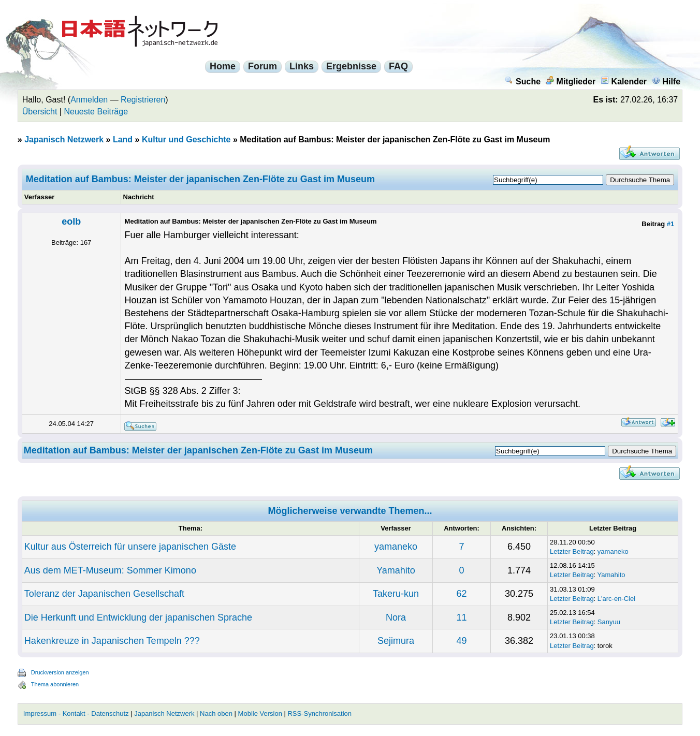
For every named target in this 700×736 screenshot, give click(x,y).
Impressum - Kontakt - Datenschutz (76, 713)
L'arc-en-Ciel (616, 599)
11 (461, 617)
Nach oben (216, 713)
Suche (523, 82)
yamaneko (396, 547)
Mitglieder (571, 82)
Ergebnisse (351, 66)
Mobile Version (260, 713)
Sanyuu (609, 622)
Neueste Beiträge (96, 112)
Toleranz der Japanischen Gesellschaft (104, 594)
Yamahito (396, 570)
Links (302, 66)
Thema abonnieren (55, 684)
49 (461, 641)
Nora (396, 617)
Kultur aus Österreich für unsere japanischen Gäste (130, 547)
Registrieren (143, 100)
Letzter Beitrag (572, 551)
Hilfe (666, 82)
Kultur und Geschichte (186, 139)
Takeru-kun (396, 594)
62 (461, 594)
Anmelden (89, 100)
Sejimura (396, 641)
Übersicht (40, 112)
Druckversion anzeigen (60, 672)
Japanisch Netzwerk (64, 139)
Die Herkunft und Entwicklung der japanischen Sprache (138, 617)
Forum (262, 66)
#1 (670, 224)
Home (223, 66)
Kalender (624, 82)
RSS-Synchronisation (319, 713)
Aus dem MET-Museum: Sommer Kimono (110, 570)
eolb (71, 222)
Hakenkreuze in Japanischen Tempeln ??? (112, 641)
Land (123, 139)
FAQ (398, 66)
